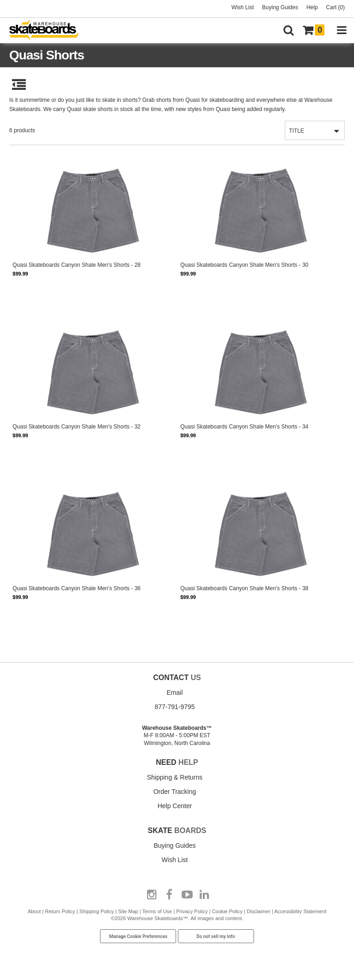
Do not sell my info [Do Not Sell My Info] (216, 936)
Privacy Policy (192, 911)
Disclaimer (258, 911)
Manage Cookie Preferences (139, 936)
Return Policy (60, 911)
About (34, 911)
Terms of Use (157, 911)
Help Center (175, 806)
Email (174, 692)
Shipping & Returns (175, 777)
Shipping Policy (97, 911)
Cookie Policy (227, 911)
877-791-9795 (174, 707)
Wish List (243, 7)
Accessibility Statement (300, 911)
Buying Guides (280, 7)
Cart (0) (335, 7)
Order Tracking (175, 792)
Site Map (128, 911)
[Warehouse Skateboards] (48, 31)
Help (312, 7)
